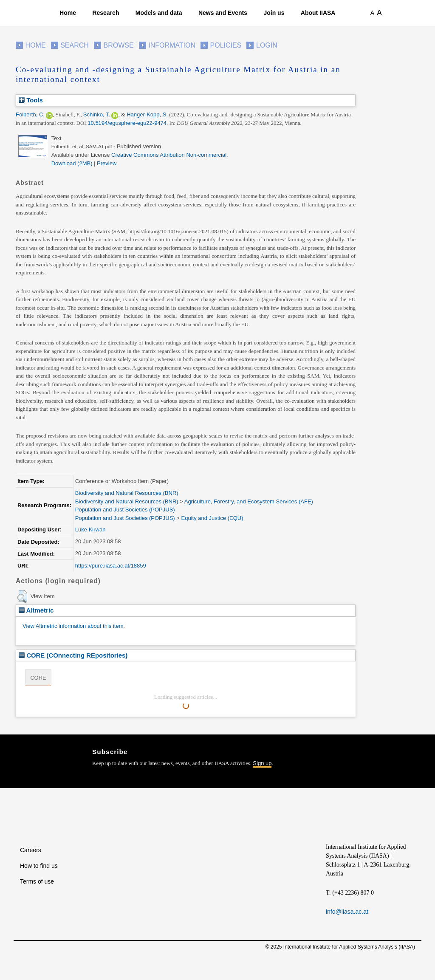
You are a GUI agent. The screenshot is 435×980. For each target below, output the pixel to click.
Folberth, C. (30, 114)
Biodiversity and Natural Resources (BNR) (127, 493)
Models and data (159, 13)
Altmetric (36, 610)
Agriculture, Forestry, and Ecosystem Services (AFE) (249, 501)
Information (172, 45)
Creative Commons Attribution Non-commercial (169, 155)
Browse (118, 45)
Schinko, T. (97, 114)
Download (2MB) (72, 163)
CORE (38, 678)
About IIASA (318, 13)
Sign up (262, 763)
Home (68, 13)
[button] (22, 596)
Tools (31, 100)
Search (75, 45)
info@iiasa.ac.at (347, 912)
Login (267, 45)
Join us (274, 13)
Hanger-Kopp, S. (147, 114)
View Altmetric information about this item (73, 626)
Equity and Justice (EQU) (212, 518)
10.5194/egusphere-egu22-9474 (127, 123)
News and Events (223, 13)
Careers (31, 850)
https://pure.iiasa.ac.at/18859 (111, 566)
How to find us (39, 866)
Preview (107, 163)
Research (106, 13)
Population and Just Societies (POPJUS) (125, 510)
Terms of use (37, 881)
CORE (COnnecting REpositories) (73, 655)
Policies (226, 45)
